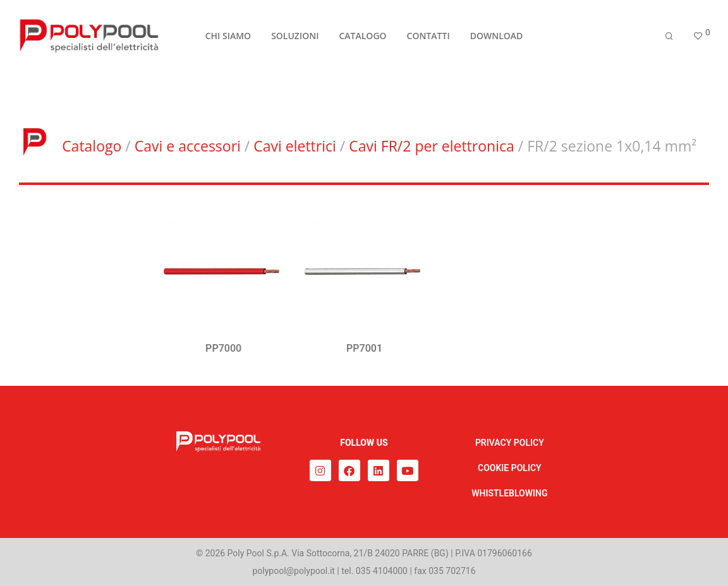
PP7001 (364, 348)
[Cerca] (669, 39)
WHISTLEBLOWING (509, 493)
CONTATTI (428, 39)
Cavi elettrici (295, 146)
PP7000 (223, 348)
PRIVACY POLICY (510, 443)
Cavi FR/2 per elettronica (432, 146)
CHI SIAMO (228, 39)
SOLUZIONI (295, 39)
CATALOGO (362, 39)
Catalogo (92, 146)
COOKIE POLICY (510, 468)
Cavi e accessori (188, 146)
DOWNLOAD (497, 39)
